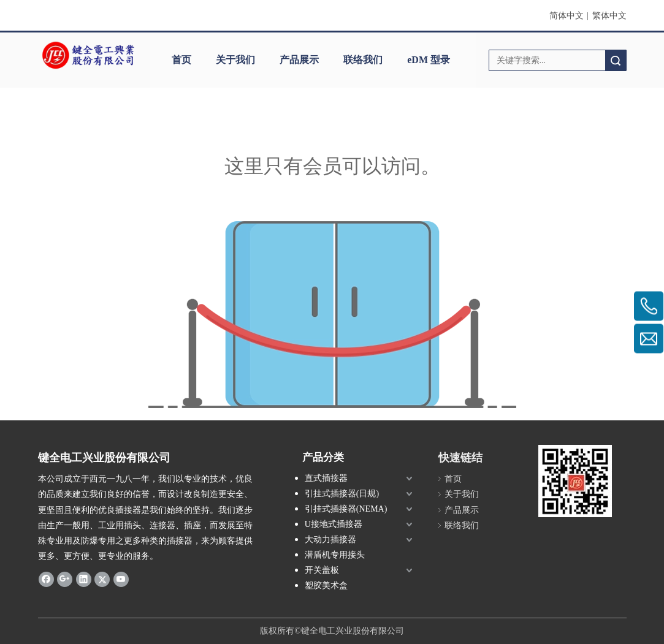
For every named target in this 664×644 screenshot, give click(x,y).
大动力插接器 (330, 540)
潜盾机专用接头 (335, 555)
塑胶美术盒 (326, 585)
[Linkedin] (84, 578)
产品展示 (299, 60)
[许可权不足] (332, 315)
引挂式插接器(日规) (342, 494)
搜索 (616, 60)
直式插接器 (326, 478)
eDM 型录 (429, 60)
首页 (181, 60)
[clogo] (88, 56)
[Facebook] (46, 578)
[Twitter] (102, 578)
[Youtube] (121, 578)
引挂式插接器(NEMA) (346, 509)
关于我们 (235, 60)
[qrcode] (575, 481)
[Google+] (65, 578)
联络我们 (363, 60)
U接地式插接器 (334, 524)
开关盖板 (322, 570)
